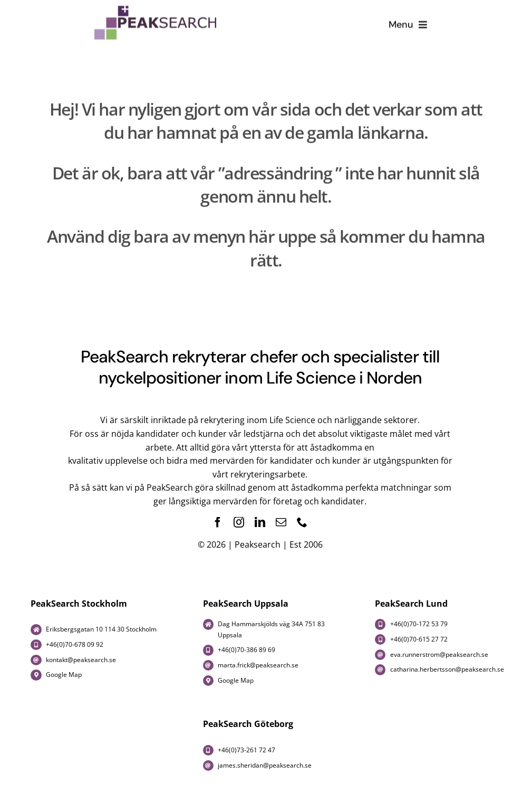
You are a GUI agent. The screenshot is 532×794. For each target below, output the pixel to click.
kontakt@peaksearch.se (81, 660)
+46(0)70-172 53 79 (419, 624)
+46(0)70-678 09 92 (75, 644)
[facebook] (218, 522)
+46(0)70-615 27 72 (419, 639)
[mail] (281, 522)
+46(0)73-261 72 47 (247, 750)
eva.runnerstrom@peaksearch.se (439, 654)
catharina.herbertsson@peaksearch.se (447, 669)
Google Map (64, 675)
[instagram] (239, 522)
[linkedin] (260, 522)
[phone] (302, 522)
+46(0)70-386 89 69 (246, 650)
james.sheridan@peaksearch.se (265, 765)
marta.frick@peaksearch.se (258, 665)
